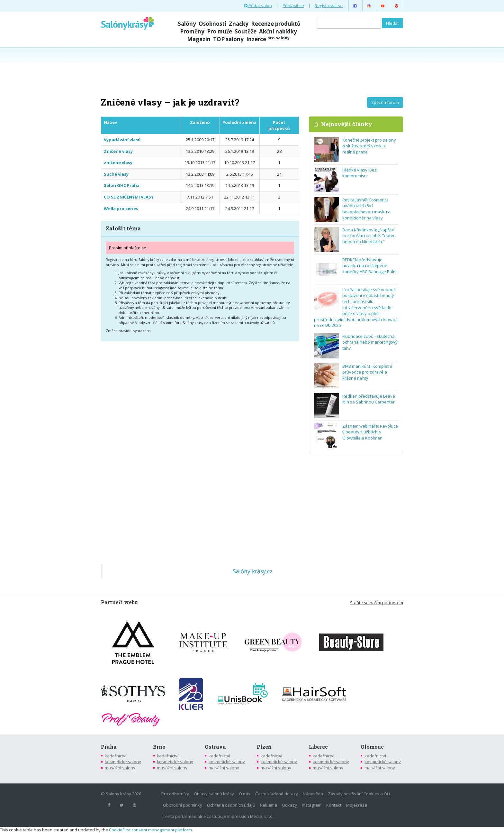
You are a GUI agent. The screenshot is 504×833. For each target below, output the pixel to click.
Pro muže (220, 31)
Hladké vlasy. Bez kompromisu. (360, 173)
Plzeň (264, 747)
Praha (109, 747)
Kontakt (334, 805)
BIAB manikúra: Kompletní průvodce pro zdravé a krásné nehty (367, 372)
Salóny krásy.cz (253, 571)
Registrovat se (329, 5)
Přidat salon (258, 5)
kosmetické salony (123, 762)
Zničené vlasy (118, 151)
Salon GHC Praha (122, 185)
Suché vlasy (116, 174)
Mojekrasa (357, 805)
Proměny (192, 31)
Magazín (199, 39)
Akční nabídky (278, 31)
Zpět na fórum (385, 102)
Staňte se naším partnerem (377, 603)
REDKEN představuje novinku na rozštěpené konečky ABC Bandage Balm (369, 266)
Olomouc (372, 747)
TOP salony (228, 39)
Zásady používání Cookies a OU (359, 794)
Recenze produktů (276, 24)
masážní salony (120, 768)
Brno (159, 747)
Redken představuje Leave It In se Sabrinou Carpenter (369, 399)
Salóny (187, 24)
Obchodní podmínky (183, 805)
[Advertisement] (252, 71)
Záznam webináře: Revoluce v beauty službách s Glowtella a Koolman (370, 432)
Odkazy (289, 805)
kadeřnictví (116, 756)
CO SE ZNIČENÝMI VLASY (129, 197)
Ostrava (215, 747)
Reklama (269, 805)
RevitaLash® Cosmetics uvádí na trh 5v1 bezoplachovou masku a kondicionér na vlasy (366, 209)
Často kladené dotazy (277, 794)
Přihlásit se (293, 5)
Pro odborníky (175, 794)
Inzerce (268, 39)
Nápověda (313, 794)
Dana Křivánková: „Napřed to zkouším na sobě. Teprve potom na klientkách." (369, 236)
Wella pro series (121, 208)
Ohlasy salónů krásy (214, 794)
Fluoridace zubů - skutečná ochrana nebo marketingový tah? (370, 342)
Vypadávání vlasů (122, 140)
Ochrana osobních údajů (231, 805)
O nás (245, 794)
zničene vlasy (118, 162)
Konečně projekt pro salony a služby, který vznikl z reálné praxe (369, 146)
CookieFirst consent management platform (150, 830)
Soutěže (246, 31)
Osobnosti (212, 24)
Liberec (318, 747)
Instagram (312, 805)
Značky (239, 24)
